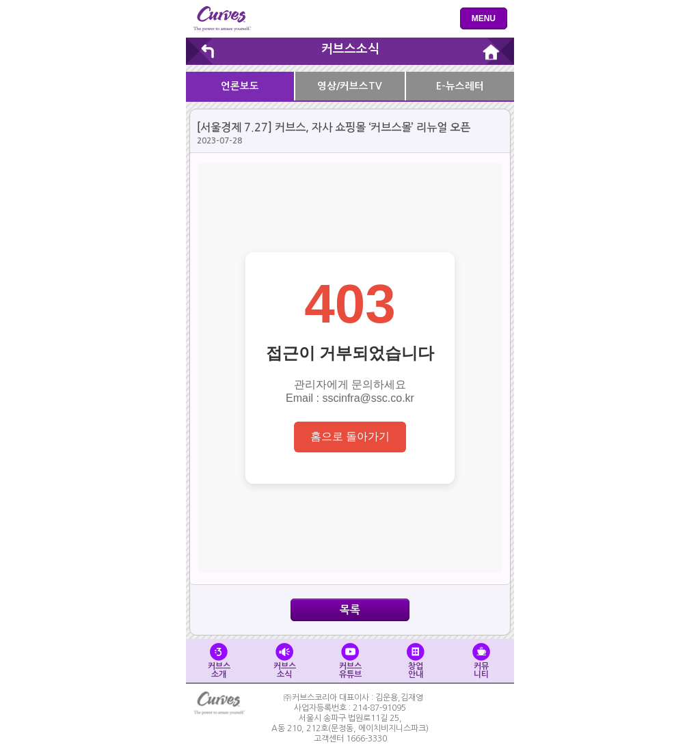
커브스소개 (219, 661)
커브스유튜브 (350, 661)
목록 (350, 610)
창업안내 (416, 661)
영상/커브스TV (350, 86)
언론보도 (240, 86)
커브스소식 (350, 49)
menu (484, 18)
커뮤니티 (481, 661)
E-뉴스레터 (460, 86)
